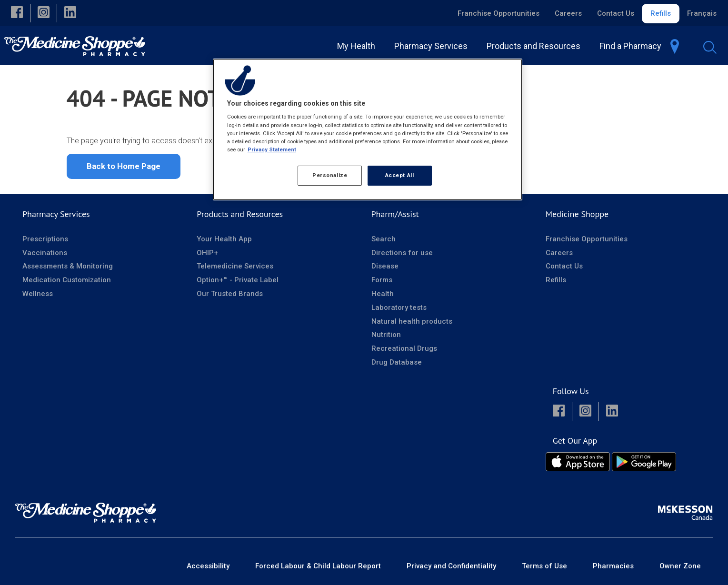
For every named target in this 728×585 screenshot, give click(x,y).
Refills (661, 13)
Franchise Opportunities (499, 13)
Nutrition (386, 335)
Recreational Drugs (404, 348)
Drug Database (397, 362)
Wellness (38, 294)
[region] (368, 129)
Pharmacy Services (56, 214)
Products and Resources (240, 214)
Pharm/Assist (395, 214)
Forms (382, 280)
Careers (568, 13)
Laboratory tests (399, 307)
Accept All (400, 175)
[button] (17, 13)
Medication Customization (67, 280)
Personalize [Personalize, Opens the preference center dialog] (330, 175)
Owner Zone (680, 566)
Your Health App (224, 239)
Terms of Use (544, 566)
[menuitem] (433, 46)
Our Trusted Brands (230, 294)
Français (702, 13)
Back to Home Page (124, 166)
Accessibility (208, 566)
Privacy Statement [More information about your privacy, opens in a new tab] (272, 149)
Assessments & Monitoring (68, 266)
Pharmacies (613, 566)
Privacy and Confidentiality (451, 566)
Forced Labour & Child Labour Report (318, 566)
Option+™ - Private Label (238, 280)
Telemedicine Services (235, 266)
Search (384, 239)
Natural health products (412, 321)
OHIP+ (207, 253)
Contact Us (616, 13)
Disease (385, 266)
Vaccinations (45, 253)
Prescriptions (45, 239)
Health (383, 294)
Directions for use (402, 253)
